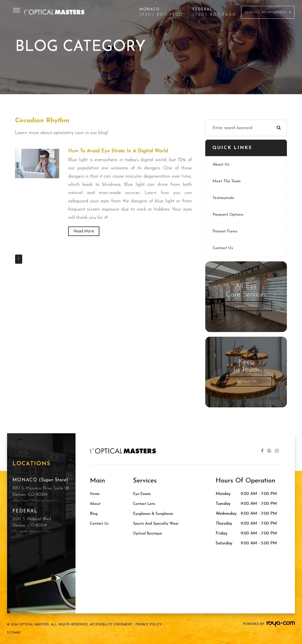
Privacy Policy (149, 625)
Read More (84, 231)
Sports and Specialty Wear (158, 524)
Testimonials (224, 198)
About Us (221, 164)
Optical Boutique (149, 533)
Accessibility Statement (111, 625)
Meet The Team (227, 181)
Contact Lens (145, 504)
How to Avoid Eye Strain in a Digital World (123, 151)
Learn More (246, 306)
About (96, 504)
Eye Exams (143, 494)
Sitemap (14, 633)
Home (95, 494)
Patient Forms (225, 231)
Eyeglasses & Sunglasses (156, 514)
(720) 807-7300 (161, 15)
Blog (94, 514)
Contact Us (223, 248)
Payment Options (229, 215)
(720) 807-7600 (214, 15)
